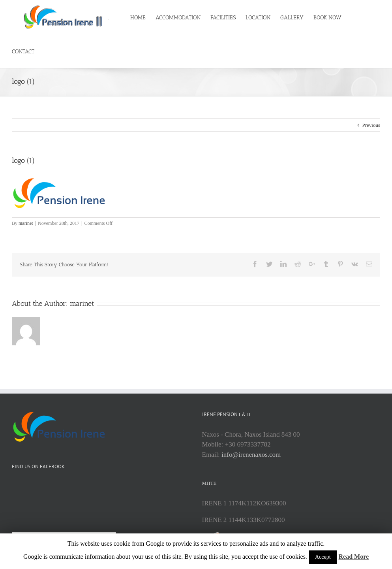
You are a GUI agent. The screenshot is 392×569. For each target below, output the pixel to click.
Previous (371, 150)
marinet (26, 248)
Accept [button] (323, 557)
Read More (354, 557)
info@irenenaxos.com (251, 479)
